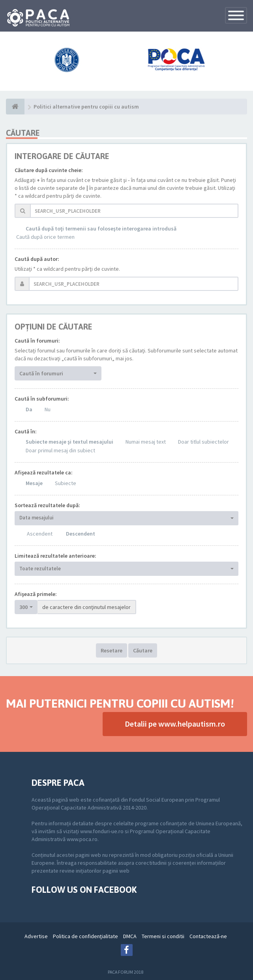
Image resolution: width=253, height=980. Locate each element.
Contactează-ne (208, 936)
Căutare (143, 650)
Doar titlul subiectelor (203, 442)
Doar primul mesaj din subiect (60, 450)
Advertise (36, 936)
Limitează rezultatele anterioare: (55, 556)
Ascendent (40, 534)
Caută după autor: (37, 259)
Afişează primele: (36, 594)
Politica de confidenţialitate (85, 936)
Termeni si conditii (163, 936)
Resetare (112, 650)
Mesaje (34, 483)
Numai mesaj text (146, 442)
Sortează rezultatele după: (47, 505)
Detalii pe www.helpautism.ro (175, 724)
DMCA (130, 936)
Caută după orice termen (45, 237)
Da (29, 409)
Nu (48, 409)
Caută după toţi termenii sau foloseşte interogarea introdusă (101, 229)
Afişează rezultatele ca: (44, 472)
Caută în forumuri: (37, 341)
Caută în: (26, 431)
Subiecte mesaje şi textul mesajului (69, 442)
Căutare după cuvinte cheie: (49, 170)
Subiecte (66, 483)
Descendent (81, 534)
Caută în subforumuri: (42, 399)
